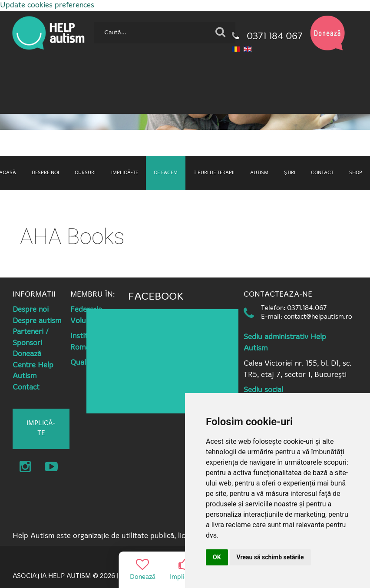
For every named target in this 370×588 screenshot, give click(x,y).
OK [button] (217, 557)
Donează (27, 354)
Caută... (91, 18)
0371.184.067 (307, 309)
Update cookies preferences (47, 5)
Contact (26, 388)
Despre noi (31, 310)
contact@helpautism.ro (318, 317)
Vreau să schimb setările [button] (270, 557)
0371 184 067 (267, 37)
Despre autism (37, 321)
